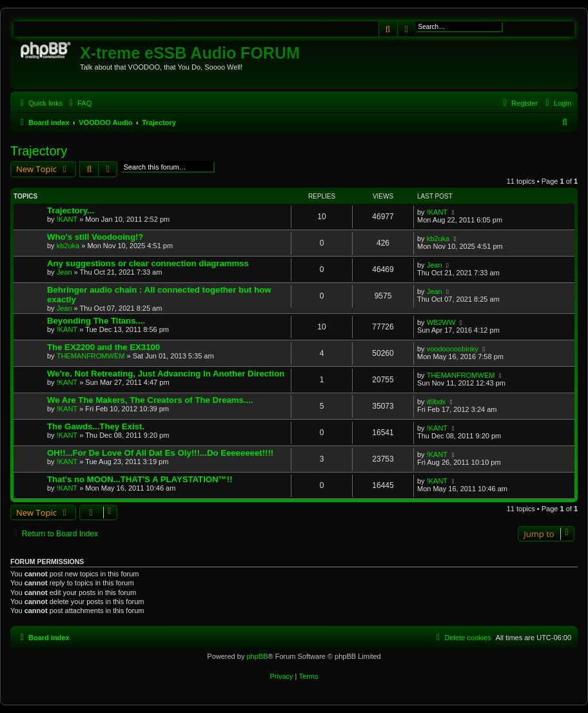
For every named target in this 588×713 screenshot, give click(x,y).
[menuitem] (79, 103)
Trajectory (39, 151)
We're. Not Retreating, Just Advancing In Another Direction (166, 374)
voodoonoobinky (453, 349)
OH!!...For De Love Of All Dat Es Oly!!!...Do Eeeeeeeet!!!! (160, 453)
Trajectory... (71, 210)
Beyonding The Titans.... (96, 321)
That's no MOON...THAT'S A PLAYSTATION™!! (140, 479)
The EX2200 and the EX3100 (103, 347)
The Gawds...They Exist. (96, 426)
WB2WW (441, 322)
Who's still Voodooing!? (95, 237)
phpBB (257, 656)
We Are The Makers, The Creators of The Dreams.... (150, 400)
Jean (64, 272)
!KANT (67, 219)
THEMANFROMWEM (91, 356)
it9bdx (436, 402)
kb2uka (68, 246)
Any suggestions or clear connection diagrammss (148, 263)
